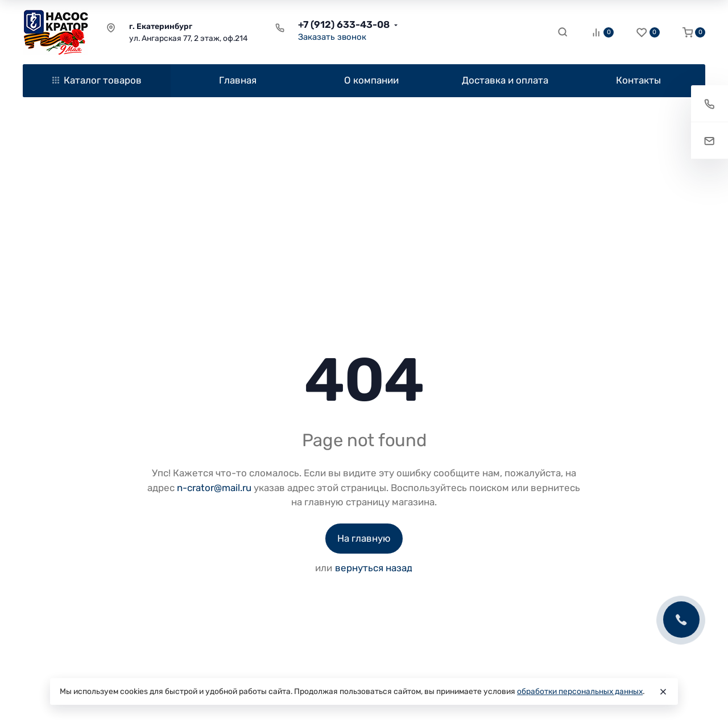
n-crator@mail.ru (214, 488)
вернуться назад (374, 568)
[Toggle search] (562, 32)
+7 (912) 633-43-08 (344, 24)
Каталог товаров (97, 80)
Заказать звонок (332, 37)
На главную (364, 538)
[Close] (663, 692)
